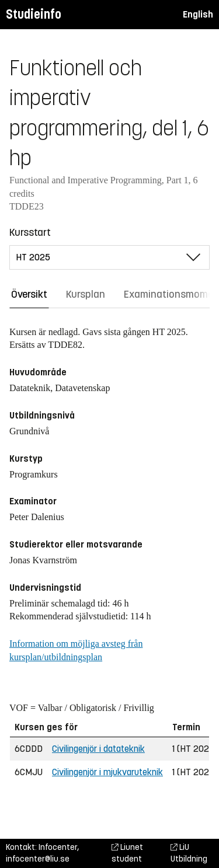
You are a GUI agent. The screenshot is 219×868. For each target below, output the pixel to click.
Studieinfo (34, 14)
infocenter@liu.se (38, 859)
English (198, 14)
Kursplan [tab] (86, 294)
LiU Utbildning (189, 853)
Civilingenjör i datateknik (98, 749)
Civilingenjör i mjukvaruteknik (107, 772)
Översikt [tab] (29, 294)
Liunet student (127, 853)
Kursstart (30, 232)
